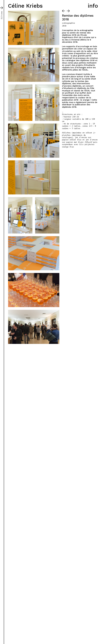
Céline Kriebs (25, 6)
